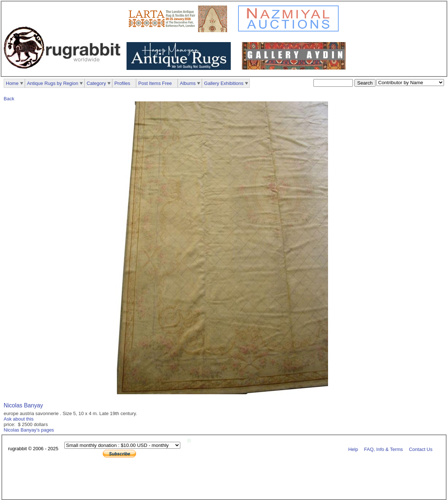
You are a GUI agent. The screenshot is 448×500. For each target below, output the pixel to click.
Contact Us (421, 449)
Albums (188, 83)
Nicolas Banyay (23, 405)
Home (12, 83)
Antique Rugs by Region (53, 83)
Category (96, 83)
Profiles (122, 83)
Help (353, 449)
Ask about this (19, 419)
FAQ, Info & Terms (384, 449)
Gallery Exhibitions (224, 83)
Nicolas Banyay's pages (29, 430)
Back (9, 99)
